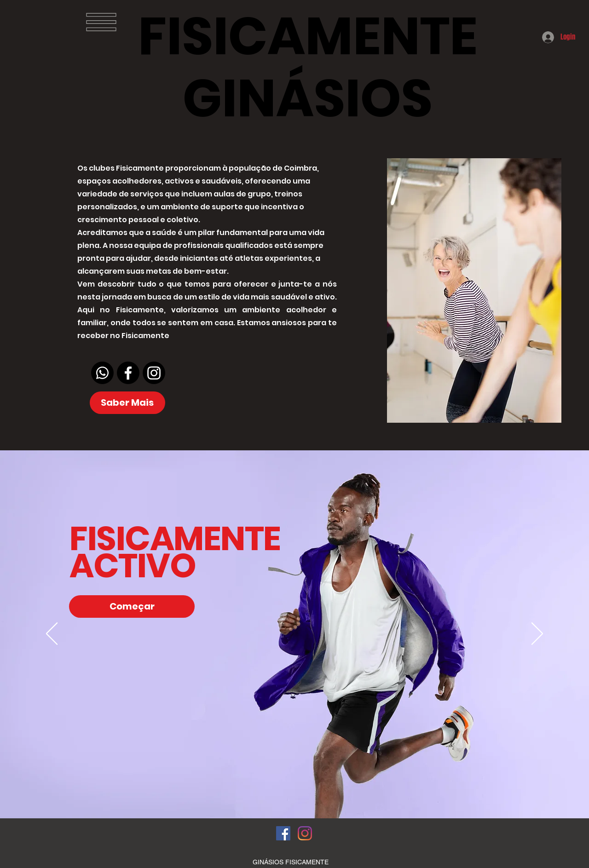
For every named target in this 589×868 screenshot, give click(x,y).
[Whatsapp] (102, 373)
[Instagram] (154, 373)
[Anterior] (52, 634)
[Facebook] (128, 373)
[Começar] (132, 606)
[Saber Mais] (127, 403)
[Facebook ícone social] (283, 833)
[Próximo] (537, 634)
